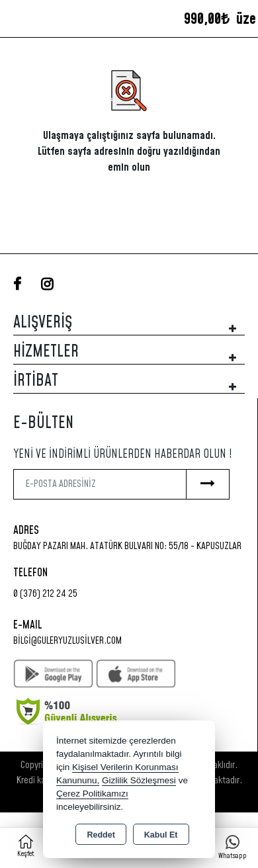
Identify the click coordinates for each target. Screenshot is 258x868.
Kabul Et (161, 835)
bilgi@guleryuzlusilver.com (67, 641)
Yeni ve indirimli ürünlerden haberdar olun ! (123, 455)
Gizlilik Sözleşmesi (139, 780)
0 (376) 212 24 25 (45, 594)
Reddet (101, 835)
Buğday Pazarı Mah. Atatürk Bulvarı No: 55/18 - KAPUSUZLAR (127, 546)
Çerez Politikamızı (92, 794)
